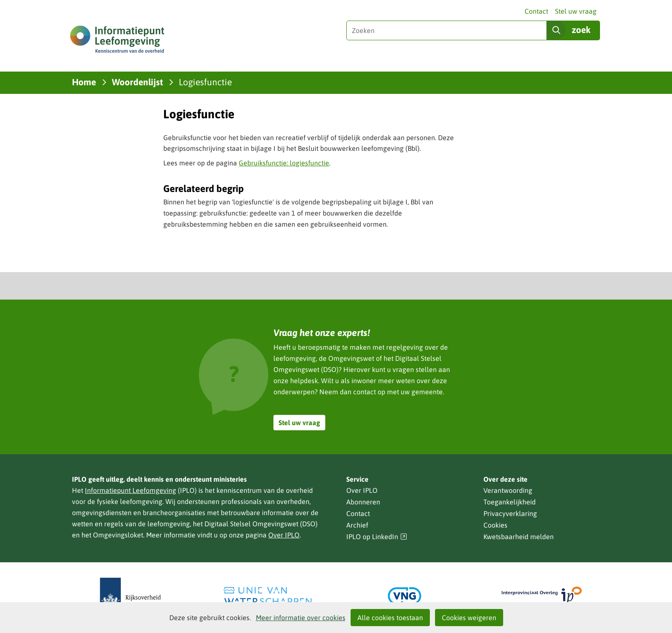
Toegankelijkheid (510, 502)
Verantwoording (508, 490)
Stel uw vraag (576, 11)
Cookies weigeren (469, 618)
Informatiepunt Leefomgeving (130, 490)
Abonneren (363, 502)
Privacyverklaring (510, 513)
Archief (357, 525)
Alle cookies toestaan (390, 618)
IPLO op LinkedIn (377, 537)
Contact (536, 11)
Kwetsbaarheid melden (519, 537)
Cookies (495, 525)
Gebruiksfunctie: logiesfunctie (284, 163)
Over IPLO (284, 535)
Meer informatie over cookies (301, 618)
